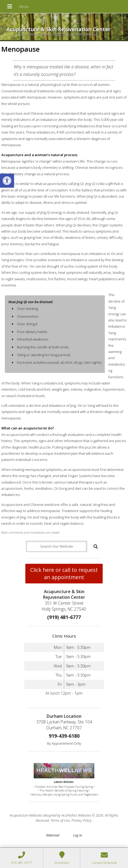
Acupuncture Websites (26, 815)
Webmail (53, 835)
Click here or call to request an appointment (64, 573)
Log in (77, 835)
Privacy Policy (82, 820)
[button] (7, 181)
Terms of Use (60, 820)
